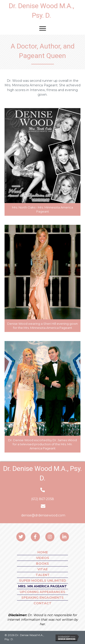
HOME (43, 552)
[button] (21, 537)
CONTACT (42, 603)
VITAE (42, 569)
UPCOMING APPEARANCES (42, 592)
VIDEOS (43, 558)
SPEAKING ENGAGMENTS (42, 598)
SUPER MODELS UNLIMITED (43, 581)
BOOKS (42, 564)
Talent (43, 575)
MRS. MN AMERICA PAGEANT (42, 586)
